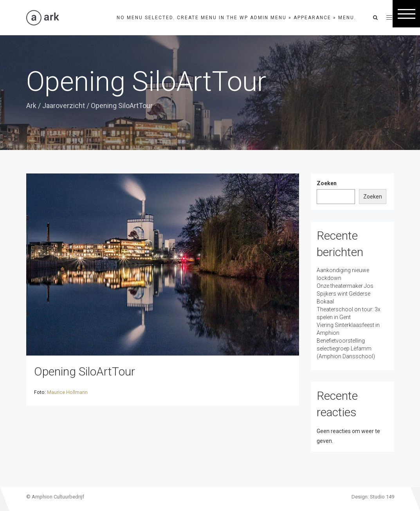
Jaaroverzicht (64, 106)
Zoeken (327, 183)
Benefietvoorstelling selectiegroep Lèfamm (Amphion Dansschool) (346, 348)
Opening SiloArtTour (85, 371)
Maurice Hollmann (67, 392)
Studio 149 (382, 497)
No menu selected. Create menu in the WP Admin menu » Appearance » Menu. (236, 18)
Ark (31, 106)
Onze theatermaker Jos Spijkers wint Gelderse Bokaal (345, 294)
